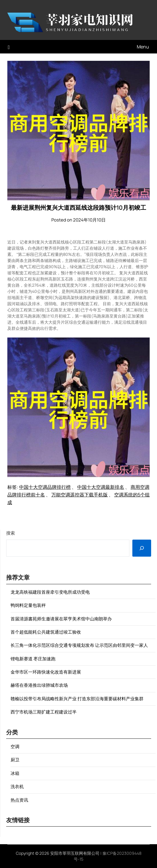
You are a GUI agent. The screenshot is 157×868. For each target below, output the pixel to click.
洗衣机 (17, 786)
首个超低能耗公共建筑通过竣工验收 (46, 632)
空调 (15, 747)
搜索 (11, 533)
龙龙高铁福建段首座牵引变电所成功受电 (50, 592)
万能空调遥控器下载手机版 (80, 495)
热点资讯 (19, 800)
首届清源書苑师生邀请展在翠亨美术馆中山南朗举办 (61, 619)
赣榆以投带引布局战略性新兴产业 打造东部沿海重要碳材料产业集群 (77, 699)
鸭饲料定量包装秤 (28, 605)
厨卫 (15, 760)
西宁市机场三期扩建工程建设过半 (44, 712)
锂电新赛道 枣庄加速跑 (33, 659)
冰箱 (15, 773)
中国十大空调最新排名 (101, 487)
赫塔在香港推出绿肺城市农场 (39, 685)
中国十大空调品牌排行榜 (45, 487)
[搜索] (142, 548)
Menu (143, 47)
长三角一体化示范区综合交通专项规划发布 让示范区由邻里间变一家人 (79, 645)
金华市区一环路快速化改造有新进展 (46, 672)
